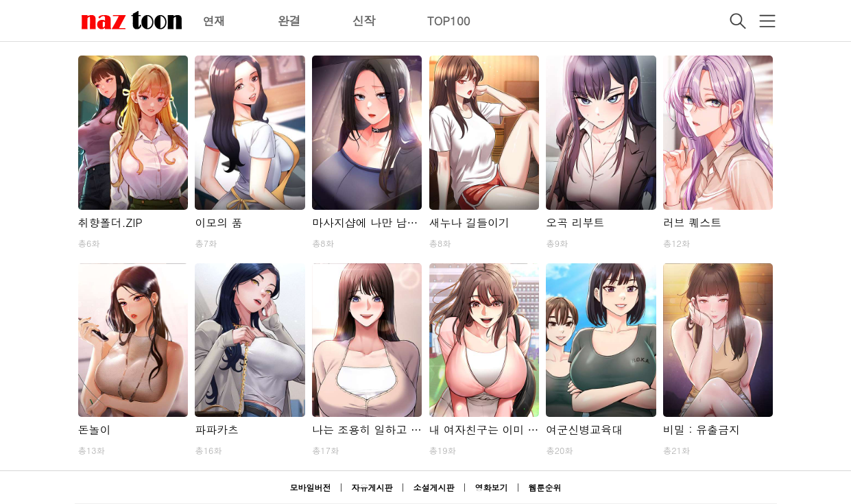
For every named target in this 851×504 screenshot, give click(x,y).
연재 (215, 21)
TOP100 (449, 21)
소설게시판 (434, 487)
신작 (364, 21)
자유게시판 (372, 487)
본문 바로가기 (0, 0)
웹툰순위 (545, 487)
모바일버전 (310, 487)
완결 (289, 21)
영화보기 (492, 487)
